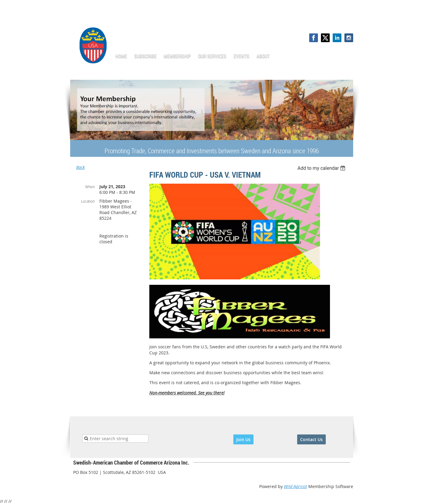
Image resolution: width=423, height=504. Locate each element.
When (90, 187)
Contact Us (311, 439)
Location (88, 201)
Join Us (243, 439)
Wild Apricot (295, 486)
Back (81, 167)
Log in (347, 21)
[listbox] (322, 168)
